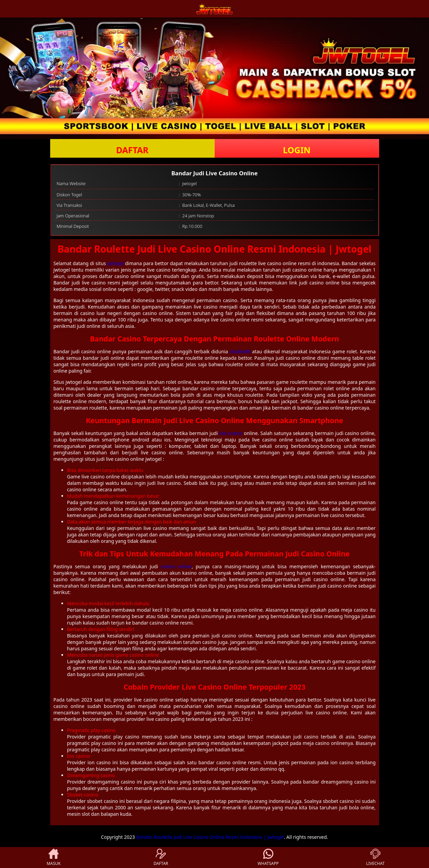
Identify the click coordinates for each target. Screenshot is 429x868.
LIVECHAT (375, 857)
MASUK (53, 857)
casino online (176, 566)
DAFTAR (132, 150)
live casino (231, 433)
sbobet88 (240, 351)
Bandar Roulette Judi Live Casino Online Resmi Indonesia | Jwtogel (210, 837)
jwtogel (115, 263)
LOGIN (297, 150)
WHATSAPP (268, 857)
